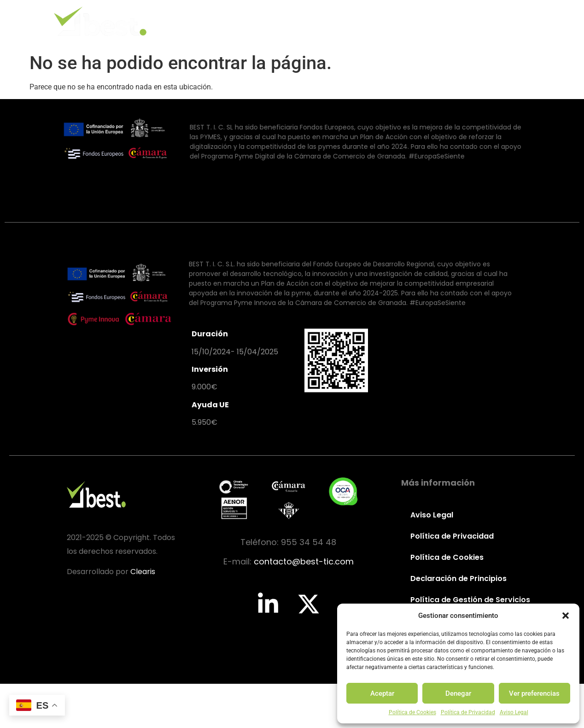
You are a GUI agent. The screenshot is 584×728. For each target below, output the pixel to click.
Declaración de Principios (458, 578)
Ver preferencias (534, 693)
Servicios (380, 21)
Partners (436, 21)
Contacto (494, 21)
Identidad (269, 21)
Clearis (143, 572)
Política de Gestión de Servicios (470, 600)
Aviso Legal (514, 712)
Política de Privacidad (468, 712)
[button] (566, 616)
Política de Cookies (412, 712)
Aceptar (382, 693)
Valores (325, 21)
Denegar (458, 693)
